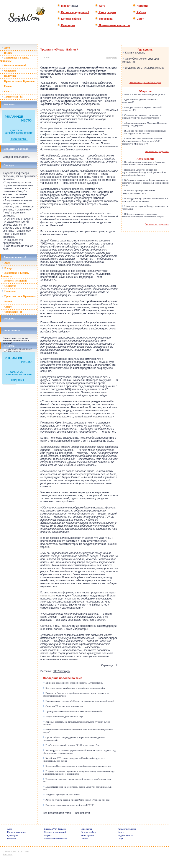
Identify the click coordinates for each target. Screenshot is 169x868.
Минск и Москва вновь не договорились (143, 94)
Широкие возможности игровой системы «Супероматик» (73, 683)
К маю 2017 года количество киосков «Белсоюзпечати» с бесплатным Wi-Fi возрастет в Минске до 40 (142, 141)
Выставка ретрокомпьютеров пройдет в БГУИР (68, 805)
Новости (140, 6)
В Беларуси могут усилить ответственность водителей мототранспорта (145, 200)
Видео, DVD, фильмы (55, 829)
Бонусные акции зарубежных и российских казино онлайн (74, 688)
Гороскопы (104, 19)
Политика (9, 76)
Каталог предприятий (73, 12)
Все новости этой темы (57, 813)
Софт (138, 19)
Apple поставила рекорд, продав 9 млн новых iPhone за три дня (76, 800)
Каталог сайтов (69, 19)
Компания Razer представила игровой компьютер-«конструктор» (77, 766)
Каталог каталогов (127, 829)
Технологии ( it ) (12, 97)
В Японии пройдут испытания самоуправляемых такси (138, 192)
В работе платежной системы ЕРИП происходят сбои (71, 745)
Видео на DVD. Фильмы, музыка (143, 68)
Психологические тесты (112, 25)
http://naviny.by (62, 671)
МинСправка (87, 835)
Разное (7, 86)
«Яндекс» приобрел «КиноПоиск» (62, 795)
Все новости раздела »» (157, 151)
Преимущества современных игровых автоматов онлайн (73, 711)
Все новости (82, 813)
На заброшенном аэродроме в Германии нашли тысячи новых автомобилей (143, 163)
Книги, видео (105, 12)
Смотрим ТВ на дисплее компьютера (63, 706)
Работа (139, 12)
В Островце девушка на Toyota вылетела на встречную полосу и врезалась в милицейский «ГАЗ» (145, 183)
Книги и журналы (134, 53)
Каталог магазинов (16, 832)
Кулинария (66, 25)
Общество (9, 71)
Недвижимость (125, 835)
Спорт (7, 91)
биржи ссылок (48, 596)
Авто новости (145, 159)
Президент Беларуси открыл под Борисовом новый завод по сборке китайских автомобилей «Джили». (145, 172)
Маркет (64, 6)
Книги (121, 832)
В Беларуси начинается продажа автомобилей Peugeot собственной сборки (143, 215)
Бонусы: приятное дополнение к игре (63, 717)
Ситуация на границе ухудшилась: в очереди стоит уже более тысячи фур (141, 116)
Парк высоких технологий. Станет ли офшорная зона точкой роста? (79, 701)
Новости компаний (14, 65)
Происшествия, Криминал (18, 81)
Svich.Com (10, 852)
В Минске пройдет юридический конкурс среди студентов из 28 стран (144, 132)
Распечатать (112, 58)
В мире (7, 53)
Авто (100, 6)
